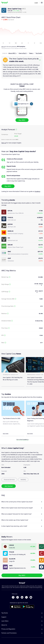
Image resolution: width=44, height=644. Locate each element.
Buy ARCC (22, 120)
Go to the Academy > (23, 440)
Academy (37, 191)
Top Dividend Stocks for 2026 (12, 418)
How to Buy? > (23, 53)
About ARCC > (13, 53)
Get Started (9, 486)
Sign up (4, 143)
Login (36, 3)
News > (31, 53)
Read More (6, 434)
